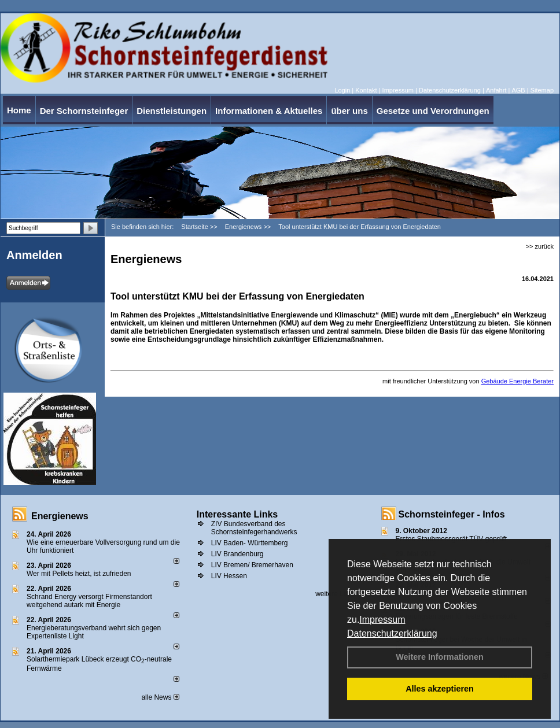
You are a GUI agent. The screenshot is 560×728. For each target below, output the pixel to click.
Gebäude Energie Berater (517, 381)
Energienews (60, 516)
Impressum (382, 620)
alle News (160, 697)
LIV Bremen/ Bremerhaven (252, 565)
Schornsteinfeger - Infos (452, 514)
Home (19, 110)
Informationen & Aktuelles (269, 111)
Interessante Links (237, 514)
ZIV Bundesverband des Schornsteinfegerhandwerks (254, 528)
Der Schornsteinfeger (84, 111)
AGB (518, 90)
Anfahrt (496, 90)
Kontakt (366, 90)
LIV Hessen (229, 576)
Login (342, 90)
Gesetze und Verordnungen (433, 111)
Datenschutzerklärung (392, 633)
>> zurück (540, 246)
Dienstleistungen (172, 111)
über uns (349, 111)
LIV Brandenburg (237, 554)
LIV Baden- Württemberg (250, 543)
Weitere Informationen (440, 657)
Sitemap (542, 90)
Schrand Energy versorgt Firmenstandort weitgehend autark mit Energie (89, 601)
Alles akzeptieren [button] (440, 689)
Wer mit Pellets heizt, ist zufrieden (79, 574)
